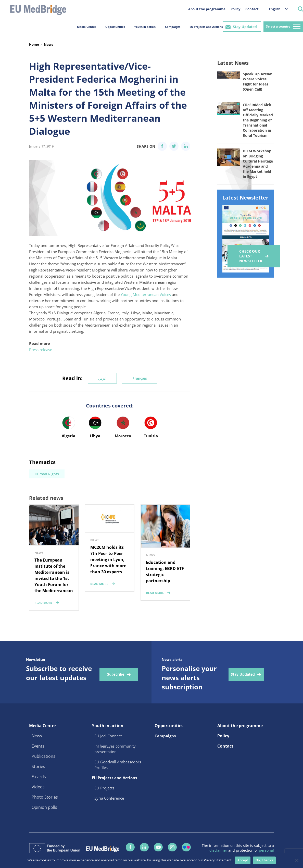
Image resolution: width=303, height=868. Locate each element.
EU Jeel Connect (108, 736)
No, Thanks (264, 860)
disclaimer (219, 850)
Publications (43, 756)
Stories (38, 766)
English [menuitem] (275, 9)
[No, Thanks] (297, 860)
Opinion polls (44, 807)
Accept (243, 860)
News (48, 44)
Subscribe (116, 674)
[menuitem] (276, 9)
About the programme (207, 9)
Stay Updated (245, 27)
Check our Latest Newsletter (251, 256)
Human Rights (47, 474)
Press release (41, 350)
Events (38, 746)
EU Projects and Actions (206, 27)
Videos (38, 787)
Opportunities (115, 27)
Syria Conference (109, 798)
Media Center (87, 27)
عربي (102, 378)
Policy (235, 9)
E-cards (39, 777)
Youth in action (145, 27)
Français (140, 378)
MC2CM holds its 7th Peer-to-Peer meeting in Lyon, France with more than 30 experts (108, 560)
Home (34, 44)
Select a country (278, 26)
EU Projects (104, 788)
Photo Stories (45, 797)
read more (43, 603)
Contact (252, 9)
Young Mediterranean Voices (146, 294)
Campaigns (173, 27)
